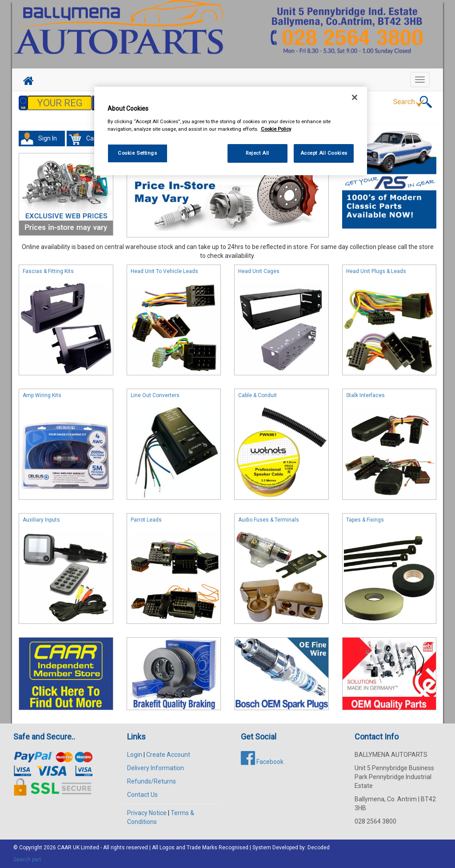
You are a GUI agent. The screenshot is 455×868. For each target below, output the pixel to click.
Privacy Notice (147, 813)
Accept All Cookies (324, 153)
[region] (231, 131)
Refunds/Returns (152, 781)
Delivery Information (156, 768)
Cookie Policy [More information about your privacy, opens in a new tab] (276, 129)
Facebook (262, 762)
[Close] (355, 97)
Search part (27, 860)
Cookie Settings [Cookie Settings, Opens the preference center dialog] (138, 153)
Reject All (257, 153)
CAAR (64, 848)
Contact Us (142, 795)
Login (135, 755)
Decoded (319, 848)
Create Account (168, 755)
